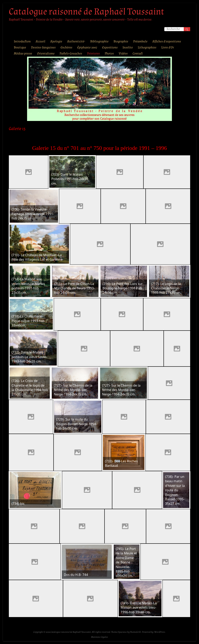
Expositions (110, 48)
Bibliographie (99, 41)
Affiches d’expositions (167, 41)
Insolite (128, 48)
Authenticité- (76, 41)
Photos (109, 54)
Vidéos (123, 54)
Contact (138, 54)
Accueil (41, 41)
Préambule (140, 41)
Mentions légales (99, 637)
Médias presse (23, 54)
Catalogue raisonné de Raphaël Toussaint (86, 12)
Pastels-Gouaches (71, 54)
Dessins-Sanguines (43, 48)
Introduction (22, 41)
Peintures (93, 54)
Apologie (56, 41)
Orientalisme (46, 54)
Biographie (121, 41)
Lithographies (147, 48)
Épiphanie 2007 (87, 48)
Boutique (20, 48)
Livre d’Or (168, 48)
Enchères (66, 48)
